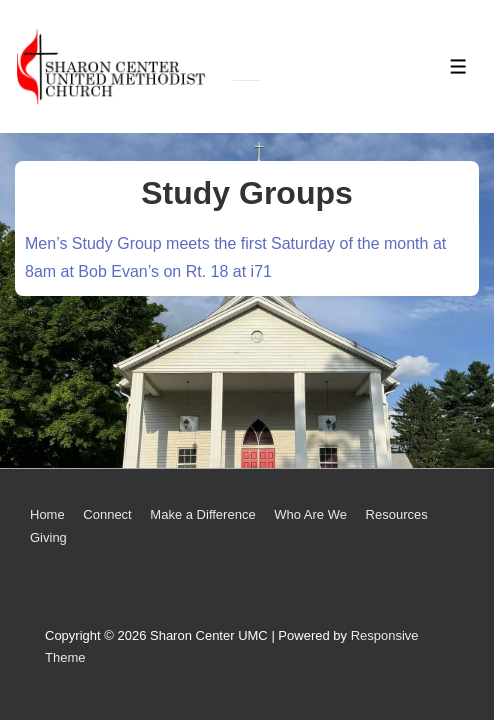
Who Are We (310, 514)
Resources (397, 514)
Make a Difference (202, 514)
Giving (48, 537)
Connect (107, 514)
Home (47, 514)
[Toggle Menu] (458, 66)
